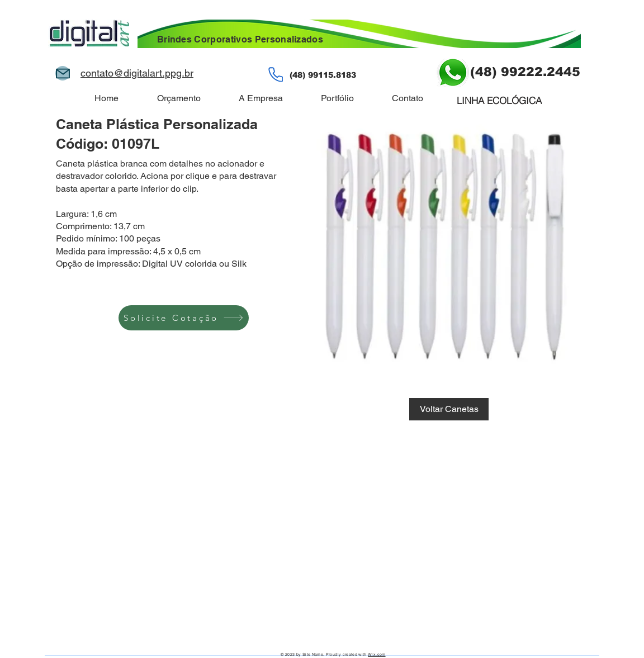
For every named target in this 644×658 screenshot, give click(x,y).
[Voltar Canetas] (449, 409)
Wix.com (377, 654)
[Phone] (276, 74)
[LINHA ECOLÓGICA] (499, 100)
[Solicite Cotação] (184, 318)
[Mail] (63, 73)
